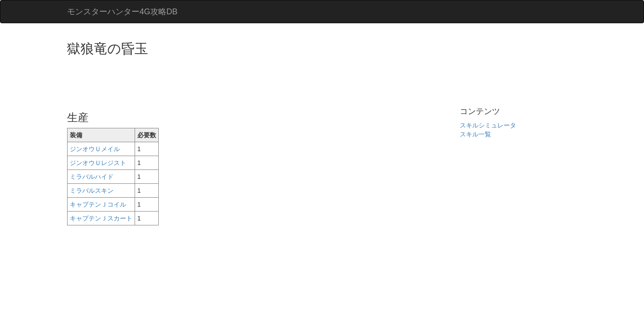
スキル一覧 (475, 134)
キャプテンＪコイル (98, 204)
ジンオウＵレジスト (98, 163)
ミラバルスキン (92, 191)
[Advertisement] (230, 80)
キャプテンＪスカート (101, 218)
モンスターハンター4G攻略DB (122, 12)
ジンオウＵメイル (95, 149)
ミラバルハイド (92, 177)
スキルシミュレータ (488, 125)
